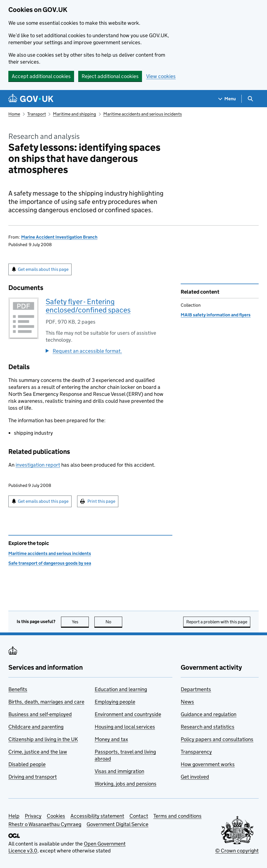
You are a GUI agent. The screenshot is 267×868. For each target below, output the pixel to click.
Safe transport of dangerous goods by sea (50, 563)
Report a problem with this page (217, 622)
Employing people (115, 702)
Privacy (33, 816)
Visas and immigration (119, 771)
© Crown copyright (237, 851)
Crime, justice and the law (38, 752)
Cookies (56, 816)
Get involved (195, 777)
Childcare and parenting (36, 727)
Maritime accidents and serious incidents (143, 114)
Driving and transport (33, 777)
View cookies (161, 76)
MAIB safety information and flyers (216, 315)
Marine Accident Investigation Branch (59, 237)
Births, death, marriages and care (46, 702)
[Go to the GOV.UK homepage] (31, 99)
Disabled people (27, 764)
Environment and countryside (128, 714)
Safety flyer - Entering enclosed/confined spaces (88, 306)
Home (14, 114)
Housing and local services (125, 727)
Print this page (101, 501)
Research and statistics (208, 727)
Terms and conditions (177, 816)
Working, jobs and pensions (126, 784)
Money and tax (111, 739)
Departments (196, 689)
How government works (208, 764)
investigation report (38, 465)
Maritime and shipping (74, 114)
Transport (37, 114)
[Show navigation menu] (227, 99)
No (114, 622)
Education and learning (121, 689)
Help (14, 816)
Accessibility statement (97, 816)
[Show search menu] (250, 99)
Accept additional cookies (41, 76)
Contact (139, 816)
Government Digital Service (117, 824)
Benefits (18, 689)
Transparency (196, 752)
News (187, 702)
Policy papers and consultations (217, 739)
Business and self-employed (40, 714)
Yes (80, 622)
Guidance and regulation (209, 714)
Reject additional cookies (110, 76)
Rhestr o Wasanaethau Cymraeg (45, 824)
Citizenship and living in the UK (43, 739)
